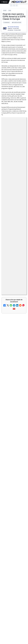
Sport (5, 11)
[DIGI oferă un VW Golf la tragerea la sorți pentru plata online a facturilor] (22, 454)
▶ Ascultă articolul (17, 22)
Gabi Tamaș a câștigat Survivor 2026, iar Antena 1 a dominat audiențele (13, 499)
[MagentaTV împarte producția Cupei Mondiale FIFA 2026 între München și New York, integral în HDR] (14, 519)
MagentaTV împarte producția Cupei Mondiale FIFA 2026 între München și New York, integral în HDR (13, 508)
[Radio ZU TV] (22, 386)
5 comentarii (7, 22)
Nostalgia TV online (9, 330)
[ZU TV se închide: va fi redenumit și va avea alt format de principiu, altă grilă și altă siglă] (22, 474)
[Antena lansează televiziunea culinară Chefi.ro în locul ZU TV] (22, 368)
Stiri (10, 11)
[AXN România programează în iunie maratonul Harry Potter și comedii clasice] (22, 402)
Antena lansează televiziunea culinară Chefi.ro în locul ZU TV (10, 367)
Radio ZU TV (7, 384)
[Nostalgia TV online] (22, 332)
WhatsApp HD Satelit (14, 642)
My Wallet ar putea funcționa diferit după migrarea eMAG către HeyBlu (10, 312)
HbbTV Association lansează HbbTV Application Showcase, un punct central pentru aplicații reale (14, 530)
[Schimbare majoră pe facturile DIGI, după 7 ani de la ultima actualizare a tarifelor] (22, 348)
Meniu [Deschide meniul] (4, 2)
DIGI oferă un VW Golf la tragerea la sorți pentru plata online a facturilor (10, 454)
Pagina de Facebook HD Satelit (14, 631)
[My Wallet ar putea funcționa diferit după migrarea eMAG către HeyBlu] (22, 312)
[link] (14, 314)
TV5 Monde (6, 419)
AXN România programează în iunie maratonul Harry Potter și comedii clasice (10, 401)
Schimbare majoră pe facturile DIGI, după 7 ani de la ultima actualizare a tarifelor (10, 347)
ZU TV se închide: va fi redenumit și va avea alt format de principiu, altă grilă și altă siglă (10, 474)
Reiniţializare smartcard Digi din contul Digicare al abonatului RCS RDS (13, 436)
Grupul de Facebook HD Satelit (14, 637)
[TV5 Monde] (22, 422)
